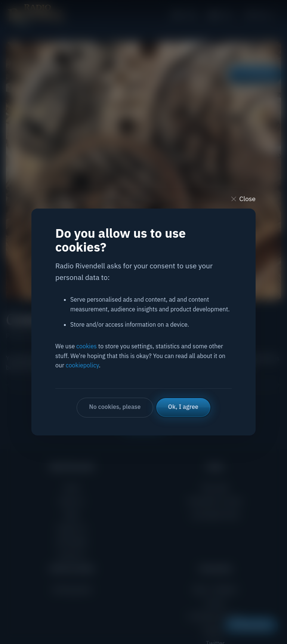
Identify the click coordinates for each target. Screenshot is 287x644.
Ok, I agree (183, 407)
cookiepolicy (82, 365)
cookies (87, 346)
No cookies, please (115, 407)
